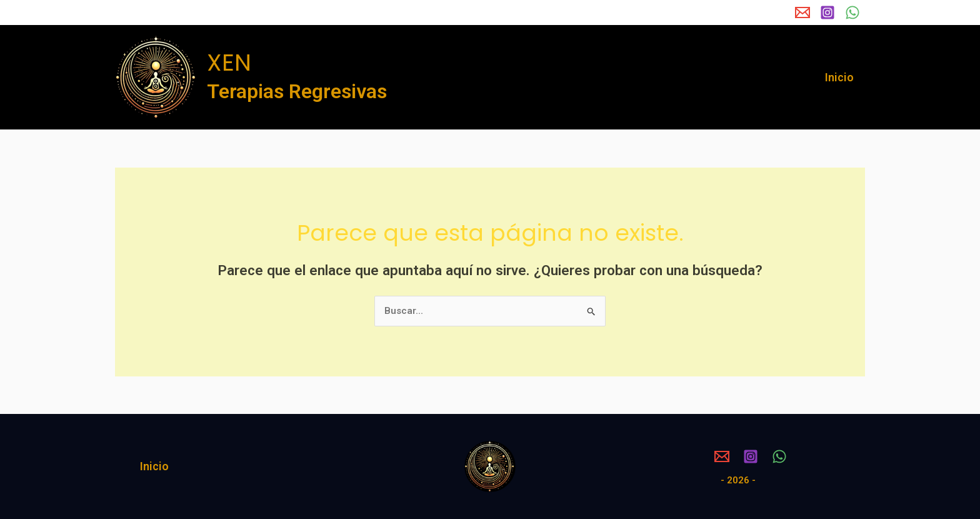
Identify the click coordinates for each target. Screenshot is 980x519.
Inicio (839, 77)
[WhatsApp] (852, 13)
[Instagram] (827, 13)
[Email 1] (802, 13)
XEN (229, 62)
